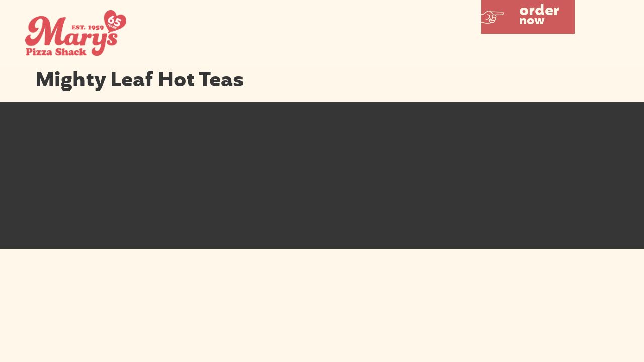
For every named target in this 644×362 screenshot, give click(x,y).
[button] (528, 17)
